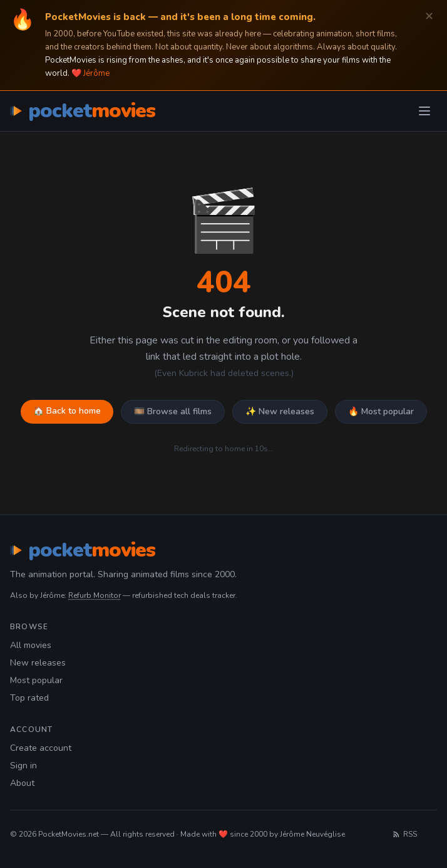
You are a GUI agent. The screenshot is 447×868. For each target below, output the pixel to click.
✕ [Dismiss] (429, 17)
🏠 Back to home (67, 411)
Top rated (29, 698)
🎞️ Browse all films (173, 411)
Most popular (36, 680)
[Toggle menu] (424, 111)
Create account (41, 748)
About (22, 783)
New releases (38, 663)
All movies (31, 645)
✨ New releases (280, 411)
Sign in (23, 766)
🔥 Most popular (381, 411)
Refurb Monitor (95, 595)
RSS (404, 834)
